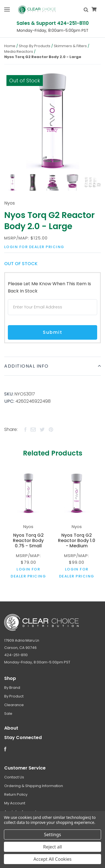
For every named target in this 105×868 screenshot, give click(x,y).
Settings (53, 835)
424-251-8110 (16, 655)
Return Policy (16, 794)
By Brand (12, 688)
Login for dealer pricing (34, 247)
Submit (53, 332)
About (11, 728)
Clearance (14, 705)
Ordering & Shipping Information (34, 786)
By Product (14, 696)
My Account (15, 803)
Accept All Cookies (53, 859)
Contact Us (14, 777)
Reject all (53, 847)
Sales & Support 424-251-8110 (53, 23)
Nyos (10, 203)
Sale (8, 714)
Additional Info (53, 366)
